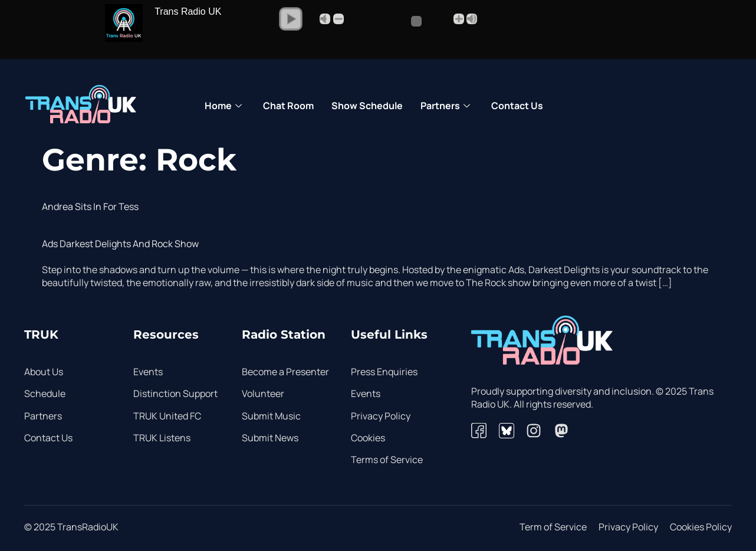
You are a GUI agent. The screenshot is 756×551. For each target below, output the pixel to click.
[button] (291, 19)
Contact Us (517, 106)
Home (223, 106)
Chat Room (288, 106)
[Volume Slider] (398, 21)
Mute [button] (325, 19)
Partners (445, 106)
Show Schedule (367, 106)
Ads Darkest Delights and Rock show (120, 244)
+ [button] (459, 19)
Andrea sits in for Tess (90, 206)
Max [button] (472, 19)
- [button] (338, 19)
